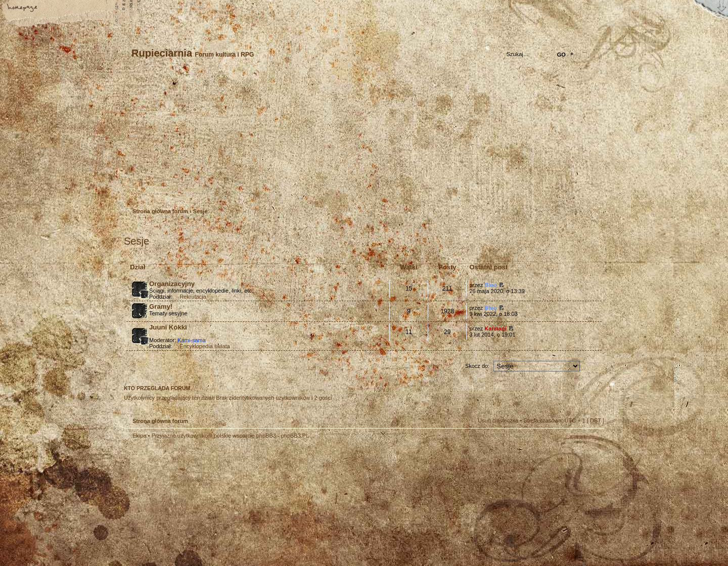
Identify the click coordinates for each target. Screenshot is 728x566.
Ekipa (140, 436)
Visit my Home (574, 532)
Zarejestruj (161, 189)
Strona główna (23, 9)
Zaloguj (193, 189)
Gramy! (161, 306)
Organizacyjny (172, 284)
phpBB (238, 503)
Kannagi (495, 328)
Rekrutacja (193, 297)
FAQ (94, 9)
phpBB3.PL (295, 436)
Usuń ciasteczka (498, 420)
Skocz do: (477, 366)
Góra (591, 442)
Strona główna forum (363, 139)
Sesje (200, 211)
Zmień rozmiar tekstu (58, 9)
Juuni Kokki (168, 327)
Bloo (490, 285)
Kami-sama (192, 340)
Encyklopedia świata (205, 346)
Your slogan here (283, 504)
